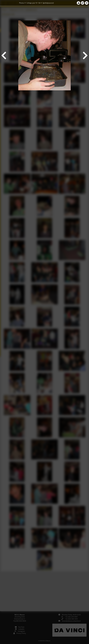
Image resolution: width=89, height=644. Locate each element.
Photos (22, 3)
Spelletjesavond (48, 3)
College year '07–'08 (33, 3)
